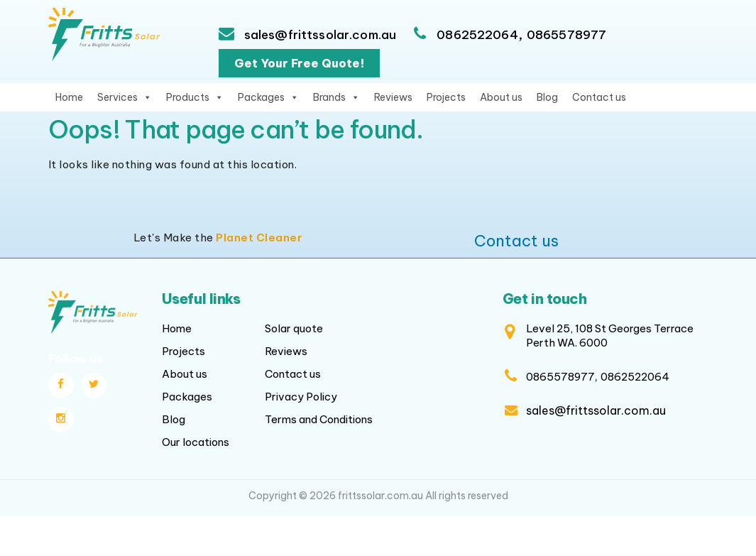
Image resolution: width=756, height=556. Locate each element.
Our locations (196, 442)
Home (69, 97)
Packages (268, 97)
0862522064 (477, 35)
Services (125, 97)
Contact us (599, 97)
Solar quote (294, 328)
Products (195, 97)
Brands (336, 97)
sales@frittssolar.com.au (319, 35)
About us (501, 97)
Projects (446, 97)
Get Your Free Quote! (299, 63)
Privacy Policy (301, 397)
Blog (547, 97)
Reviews (393, 97)
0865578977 (567, 35)
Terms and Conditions (319, 419)
